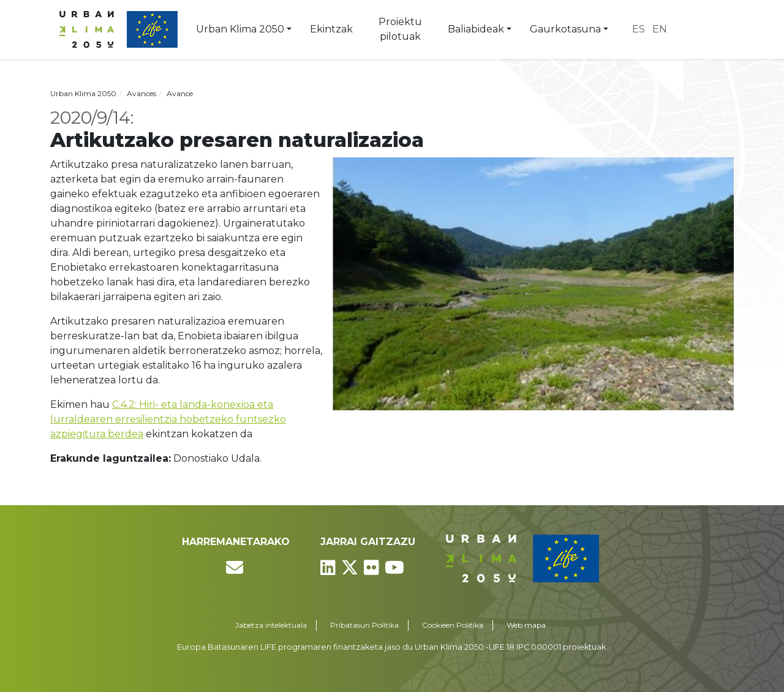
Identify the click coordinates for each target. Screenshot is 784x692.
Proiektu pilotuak (400, 29)
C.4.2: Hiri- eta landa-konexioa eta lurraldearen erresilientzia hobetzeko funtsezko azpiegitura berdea (168, 419)
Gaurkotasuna (565, 29)
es (639, 29)
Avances (141, 93)
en (660, 29)
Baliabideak (476, 29)
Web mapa (526, 625)
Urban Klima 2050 (240, 29)
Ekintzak (331, 29)
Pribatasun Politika (364, 625)
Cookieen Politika (453, 625)
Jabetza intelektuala (271, 625)
